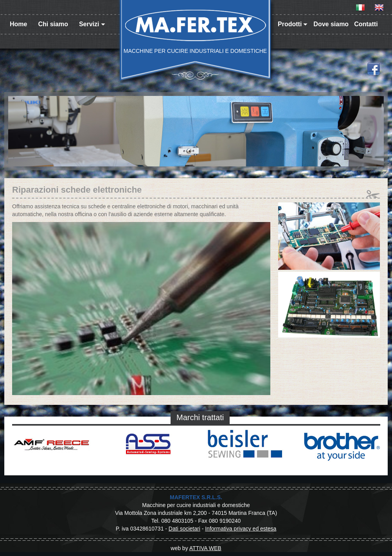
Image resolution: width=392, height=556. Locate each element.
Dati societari (184, 529)
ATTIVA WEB (205, 548)
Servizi (92, 24)
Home (18, 24)
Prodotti (293, 24)
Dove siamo (331, 24)
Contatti (366, 24)
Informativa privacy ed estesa (241, 529)
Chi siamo (53, 24)
